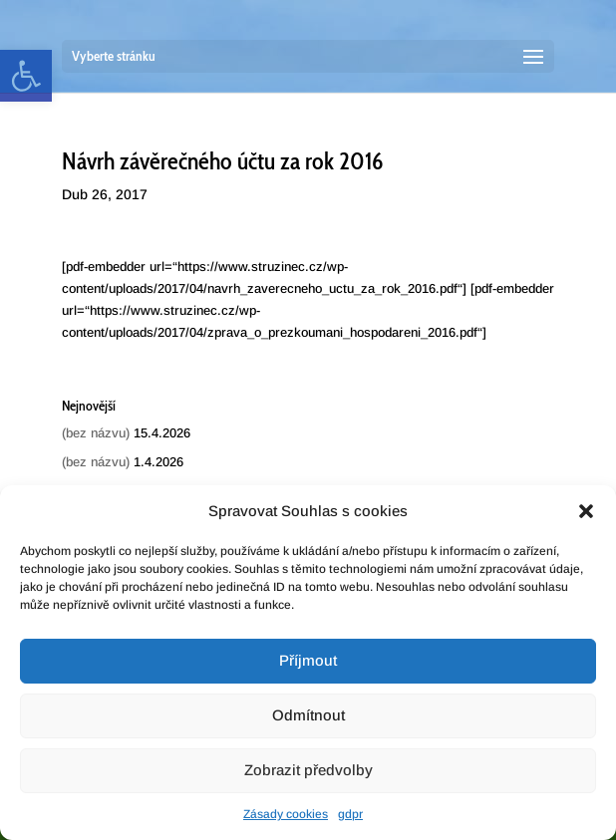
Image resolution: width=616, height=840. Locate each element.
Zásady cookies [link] (286, 814)
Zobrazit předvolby (308, 770)
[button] (586, 511)
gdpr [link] (350, 814)
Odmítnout (308, 715)
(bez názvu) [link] (96, 433)
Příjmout (308, 660)
